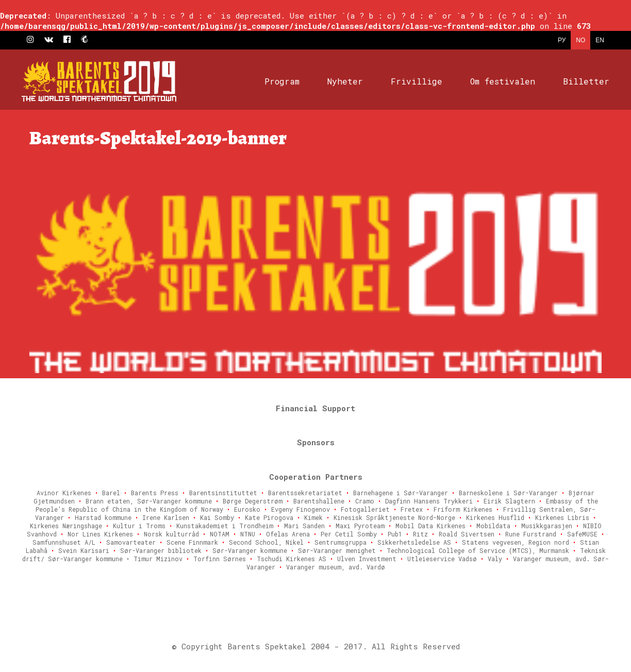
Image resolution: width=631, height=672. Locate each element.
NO (580, 40)
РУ (562, 40)
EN (600, 40)
